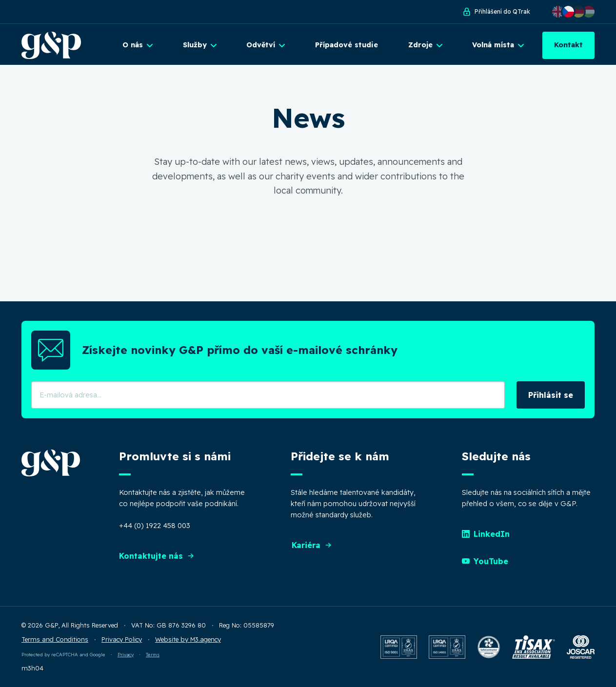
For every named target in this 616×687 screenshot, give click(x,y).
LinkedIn (486, 534)
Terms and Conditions (55, 639)
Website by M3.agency (188, 639)
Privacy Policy (122, 639)
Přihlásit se (551, 395)
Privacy (126, 654)
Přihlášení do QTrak (496, 12)
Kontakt (568, 45)
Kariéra (312, 545)
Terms (153, 654)
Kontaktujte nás (157, 556)
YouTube (485, 561)
